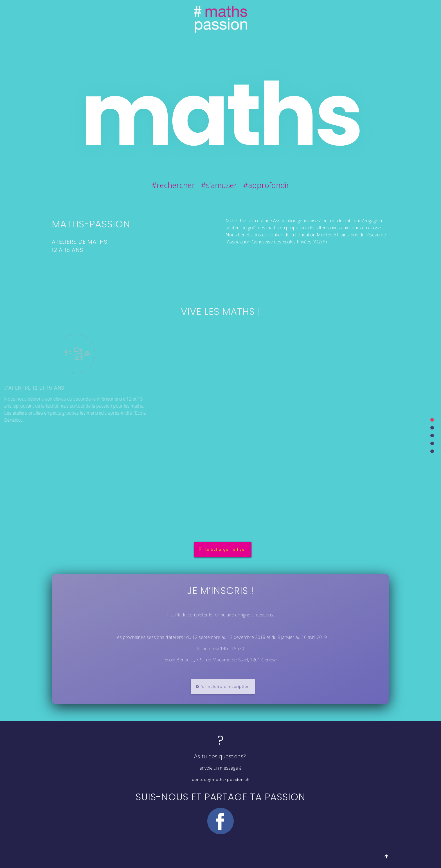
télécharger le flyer (223, 549)
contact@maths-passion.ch (221, 780)
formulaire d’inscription (223, 687)
